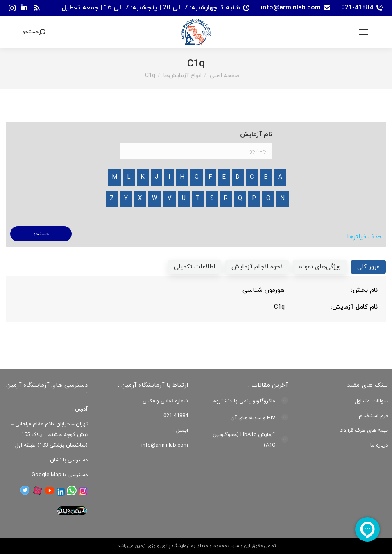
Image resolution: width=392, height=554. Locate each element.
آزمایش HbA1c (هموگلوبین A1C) (244, 440)
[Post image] (285, 400)
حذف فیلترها (364, 237)
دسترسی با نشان (69, 460)
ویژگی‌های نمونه (320, 267)
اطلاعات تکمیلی (195, 267)
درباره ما (379, 445)
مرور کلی (368, 267)
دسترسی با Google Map (60, 475)
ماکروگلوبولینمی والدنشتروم (244, 401)
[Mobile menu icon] (363, 32)
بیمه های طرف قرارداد (364, 431)
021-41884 (362, 8)
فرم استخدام (373, 416)
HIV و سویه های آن (253, 418)
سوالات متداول (371, 401)
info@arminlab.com (296, 8)
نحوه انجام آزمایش (257, 267)
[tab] (368, 267)
